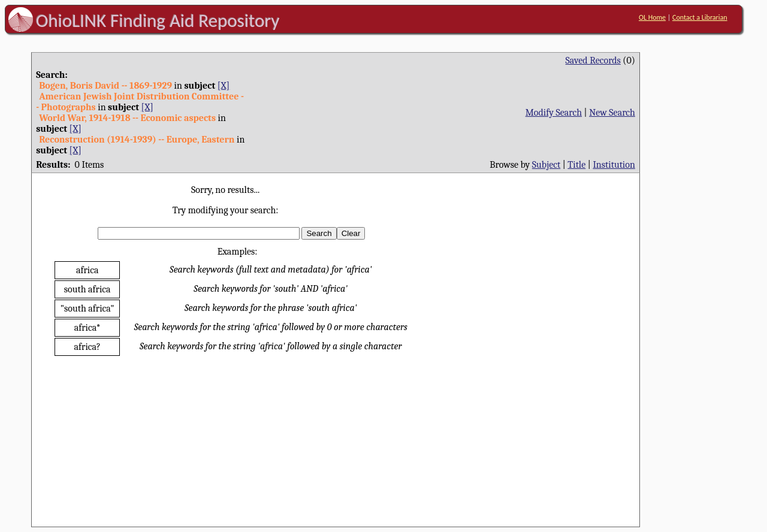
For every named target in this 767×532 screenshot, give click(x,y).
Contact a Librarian (700, 17)
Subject (546, 165)
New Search (612, 113)
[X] (224, 86)
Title (576, 165)
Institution (614, 165)
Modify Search (554, 113)
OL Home (652, 17)
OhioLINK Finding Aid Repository (158, 20)
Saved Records (593, 61)
